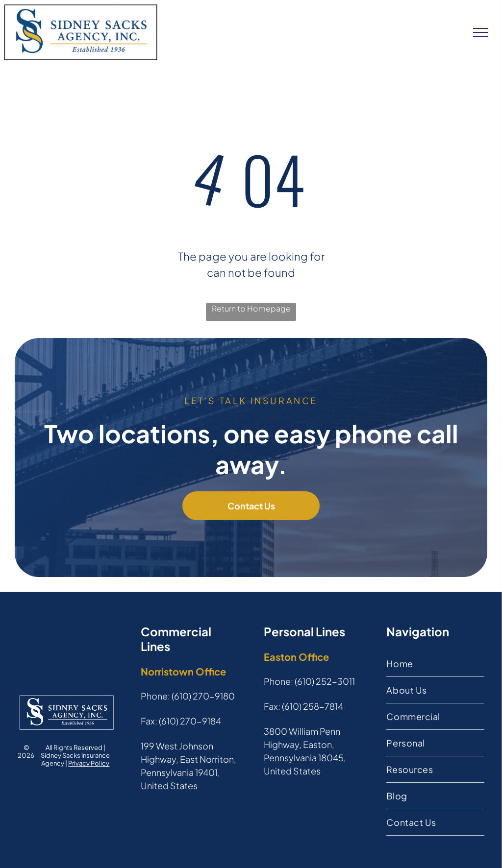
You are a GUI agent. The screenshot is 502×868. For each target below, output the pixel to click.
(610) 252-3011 (325, 681)
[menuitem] (435, 664)
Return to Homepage (251, 308)
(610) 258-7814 (313, 706)
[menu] (480, 32)
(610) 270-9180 (203, 696)
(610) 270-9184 (190, 721)
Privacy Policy (89, 763)
